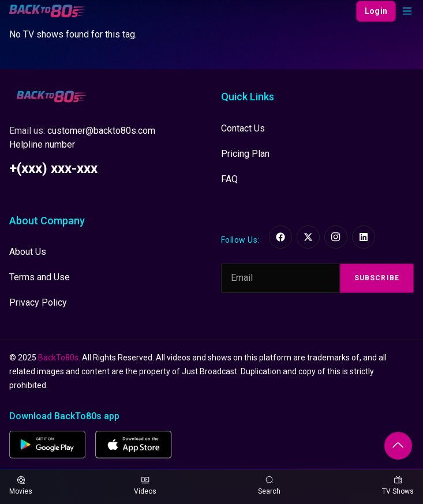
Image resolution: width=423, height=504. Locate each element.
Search (269, 486)
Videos (145, 486)
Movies (21, 486)
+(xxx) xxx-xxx (53, 168)
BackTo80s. (59, 358)
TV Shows (398, 486)
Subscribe (377, 278)
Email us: (82, 131)
